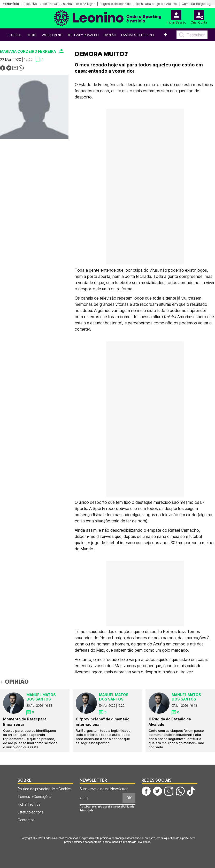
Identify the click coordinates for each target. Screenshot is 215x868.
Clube (32, 35)
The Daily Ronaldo (83, 35)
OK (129, 798)
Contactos (26, 820)
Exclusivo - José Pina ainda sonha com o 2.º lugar (59, 4)
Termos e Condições (34, 797)
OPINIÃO (110, 35)
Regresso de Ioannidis (115, 4)
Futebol (15, 35)
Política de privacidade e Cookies (44, 789)
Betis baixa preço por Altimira (156, 4)
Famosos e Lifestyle (138, 35)
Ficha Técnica (29, 804)
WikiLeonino (52, 35)
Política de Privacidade (137, 842)
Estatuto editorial (31, 812)
